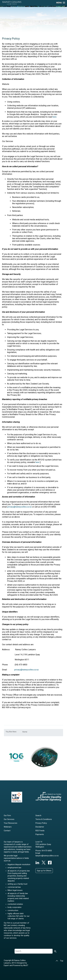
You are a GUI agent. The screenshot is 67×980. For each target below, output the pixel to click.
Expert (7, 965)
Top (59, 961)
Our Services (9, 819)
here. (55, 117)
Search (38, 816)
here (37, 462)
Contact (7, 831)
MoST (26, 965)
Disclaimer (40, 827)
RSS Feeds (40, 831)
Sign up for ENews (44, 871)
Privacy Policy (41, 823)
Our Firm (7, 816)
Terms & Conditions (44, 819)
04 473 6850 (47, 851)
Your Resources (11, 823)
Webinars (8, 827)
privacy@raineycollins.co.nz (20, 507)
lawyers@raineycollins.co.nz (47, 856)
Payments (40, 834)
